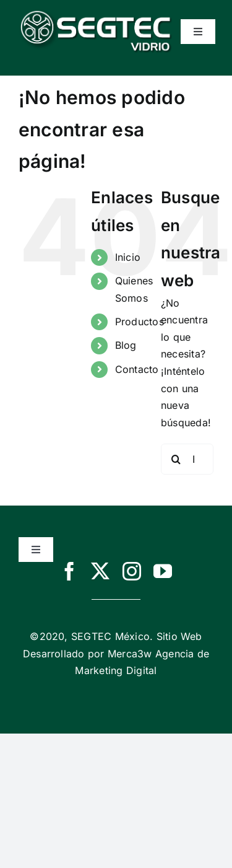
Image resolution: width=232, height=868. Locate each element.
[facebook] (69, 571)
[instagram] (132, 571)
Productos (140, 322)
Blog (126, 345)
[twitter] (100, 571)
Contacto (137, 369)
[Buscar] (176, 459)
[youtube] (163, 571)
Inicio (128, 257)
